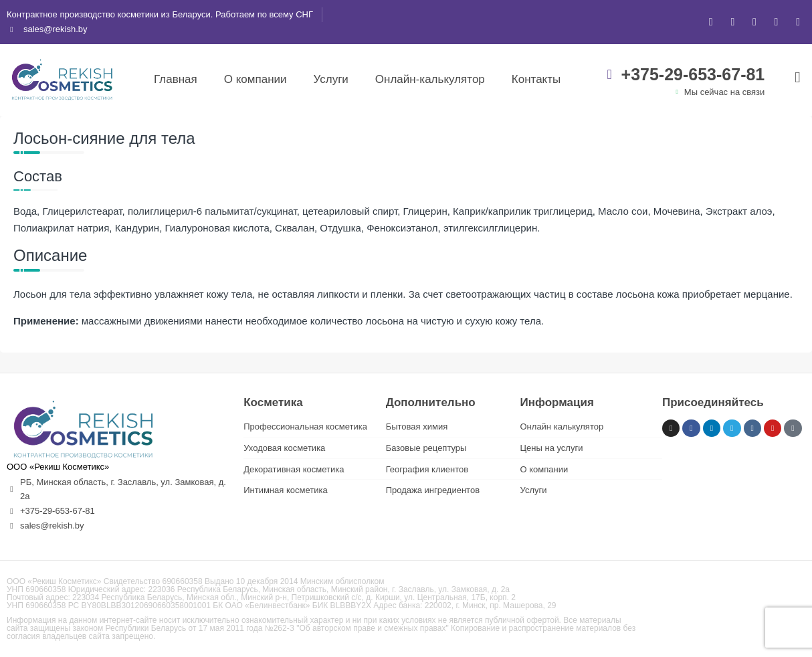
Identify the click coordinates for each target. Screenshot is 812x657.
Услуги (331, 79)
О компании (256, 79)
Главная (176, 79)
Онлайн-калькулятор (430, 79)
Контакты (536, 79)
